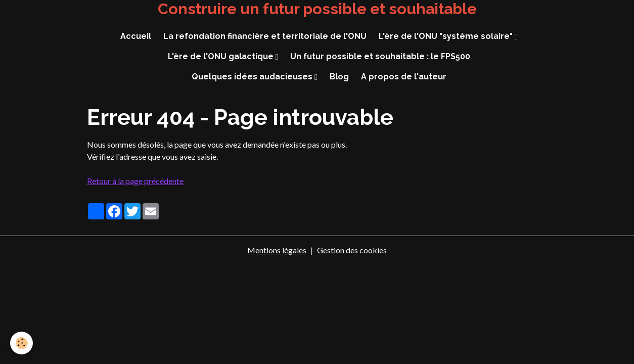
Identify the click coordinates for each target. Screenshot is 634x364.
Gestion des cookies (352, 250)
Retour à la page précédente (135, 181)
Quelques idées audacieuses (253, 77)
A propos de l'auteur (404, 77)
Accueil (136, 36)
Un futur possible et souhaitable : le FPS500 (380, 56)
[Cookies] (21, 343)
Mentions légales (277, 250)
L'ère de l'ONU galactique (222, 56)
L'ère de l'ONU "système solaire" (447, 36)
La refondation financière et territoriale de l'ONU (265, 36)
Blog (339, 77)
